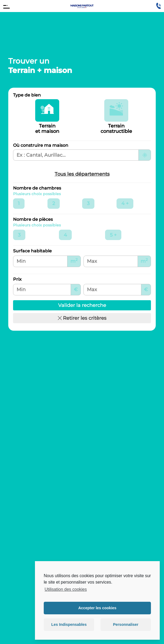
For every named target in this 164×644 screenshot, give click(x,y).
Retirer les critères (82, 318)
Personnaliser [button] (126, 624)
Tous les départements (82, 174)
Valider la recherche (82, 305)
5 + (115, 234)
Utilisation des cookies (66, 589)
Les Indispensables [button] (69, 624)
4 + (127, 203)
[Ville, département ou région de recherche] (76, 155)
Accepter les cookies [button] (97, 608)
